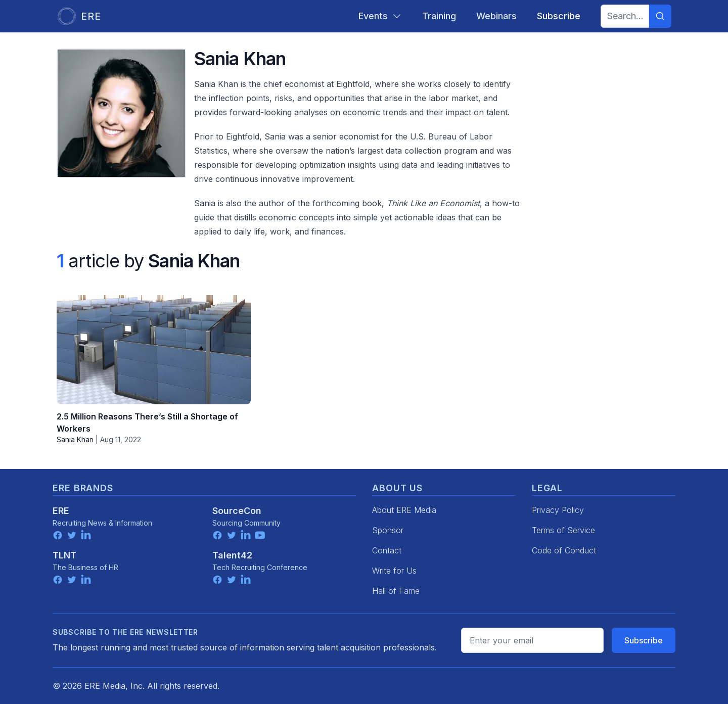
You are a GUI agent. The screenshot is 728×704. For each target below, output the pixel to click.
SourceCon (237, 511)
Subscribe (644, 640)
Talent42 (232, 555)
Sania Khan (75, 439)
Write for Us (394, 571)
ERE (61, 511)
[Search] (660, 16)
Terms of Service (563, 530)
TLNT (64, 555)
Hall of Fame (396, 591)
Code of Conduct (564, 550)
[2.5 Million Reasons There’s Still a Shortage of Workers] (154, 350)
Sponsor (388, 530)
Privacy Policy (558, 510)
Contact (387, 550)
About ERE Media (404, 510)
